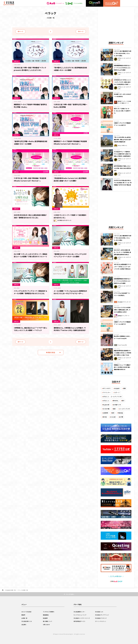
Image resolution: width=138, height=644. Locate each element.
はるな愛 (113, 417)
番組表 (23, 615)
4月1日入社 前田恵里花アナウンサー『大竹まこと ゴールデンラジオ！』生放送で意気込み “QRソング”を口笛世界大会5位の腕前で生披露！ (123, 269)
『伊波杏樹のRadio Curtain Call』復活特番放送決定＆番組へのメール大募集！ (70, 179)
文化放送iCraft (99, 612)
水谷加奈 (117, 388)
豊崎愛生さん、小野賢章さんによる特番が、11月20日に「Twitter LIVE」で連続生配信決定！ (70, 330)
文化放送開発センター (80, 612)
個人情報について (48, 621)
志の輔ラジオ (117, 405)
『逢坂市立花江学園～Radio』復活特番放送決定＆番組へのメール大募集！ (30, 142)
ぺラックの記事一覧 (23, 590)
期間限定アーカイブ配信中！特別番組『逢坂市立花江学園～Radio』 (30, 106)
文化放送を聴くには (27, 621)
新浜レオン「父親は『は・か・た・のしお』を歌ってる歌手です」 (122, 111)
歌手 (123, 401)
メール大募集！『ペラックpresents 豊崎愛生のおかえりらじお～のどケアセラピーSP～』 (70, 293)
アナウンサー (107, 392)
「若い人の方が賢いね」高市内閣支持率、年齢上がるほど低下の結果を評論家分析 (123, 140)
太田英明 (105, 413)
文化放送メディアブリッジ (103, 615)
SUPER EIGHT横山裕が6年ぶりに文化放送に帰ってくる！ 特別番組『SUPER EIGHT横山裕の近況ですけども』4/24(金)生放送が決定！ (123, 185)
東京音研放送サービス (80, 621)
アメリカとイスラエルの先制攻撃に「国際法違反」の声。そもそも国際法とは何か (122, 310)
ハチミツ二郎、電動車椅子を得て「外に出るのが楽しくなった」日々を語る (123, 53)
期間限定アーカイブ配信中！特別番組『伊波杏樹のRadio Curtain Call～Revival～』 (70, 144)
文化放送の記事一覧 (10, 590)
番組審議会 (46, 615)
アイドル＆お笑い (73, 3)
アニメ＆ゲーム (54, 3)
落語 (114, 409)
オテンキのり (107, 388)
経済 (113, 413)
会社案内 (24, 625)
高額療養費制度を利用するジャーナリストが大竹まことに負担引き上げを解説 (122, 68)
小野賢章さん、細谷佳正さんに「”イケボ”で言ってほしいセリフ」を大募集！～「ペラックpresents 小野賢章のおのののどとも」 (30, 331)
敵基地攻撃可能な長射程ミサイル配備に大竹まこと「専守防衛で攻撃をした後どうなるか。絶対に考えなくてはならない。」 (123, 355)
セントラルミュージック (80, 615)
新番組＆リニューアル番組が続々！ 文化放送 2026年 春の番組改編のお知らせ (122, 367)
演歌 (124, 388)
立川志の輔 (106, 409)
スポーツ (117, 392)
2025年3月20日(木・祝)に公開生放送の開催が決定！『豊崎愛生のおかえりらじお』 (30, 216)
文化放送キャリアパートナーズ (82, 618)
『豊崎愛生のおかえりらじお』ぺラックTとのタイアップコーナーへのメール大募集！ (70, 255)
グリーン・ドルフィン (101, 621)
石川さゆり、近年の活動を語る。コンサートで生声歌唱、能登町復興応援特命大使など (122, 252)
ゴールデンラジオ (124, 409)
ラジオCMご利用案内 (49, 612)
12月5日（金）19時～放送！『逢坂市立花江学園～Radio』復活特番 (70, 106)
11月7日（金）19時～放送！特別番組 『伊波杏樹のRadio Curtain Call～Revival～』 (30, 179)
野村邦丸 (116, 401)
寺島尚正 (120, 413)
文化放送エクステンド (101, 618)
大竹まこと (106, 401)
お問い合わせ (47, 625)
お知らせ (17, 61)
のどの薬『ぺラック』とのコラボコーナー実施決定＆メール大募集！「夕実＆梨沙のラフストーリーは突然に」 (30, 256)
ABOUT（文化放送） (27, 612)
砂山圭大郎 (106, 405)
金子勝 (121, 417)
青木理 (105, 417)
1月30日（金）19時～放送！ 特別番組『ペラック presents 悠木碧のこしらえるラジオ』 (30, 70)
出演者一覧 (25, 618)
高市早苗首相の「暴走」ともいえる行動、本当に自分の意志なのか (123, 168)
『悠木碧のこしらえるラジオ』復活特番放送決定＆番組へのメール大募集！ (70, 69)
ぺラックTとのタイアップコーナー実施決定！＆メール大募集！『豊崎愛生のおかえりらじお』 (30, 293)
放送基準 (45, 618)
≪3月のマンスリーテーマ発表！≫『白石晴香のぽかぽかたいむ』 (70, 216)
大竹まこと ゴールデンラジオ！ (112, 397)
